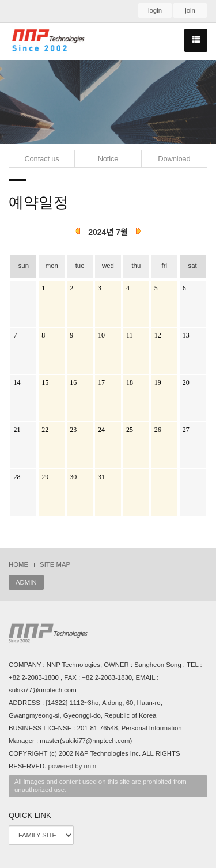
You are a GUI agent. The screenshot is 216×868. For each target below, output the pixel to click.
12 (158, 335)
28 (17, 477)
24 (101, 430)
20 (186, 382)
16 (73, 382)
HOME (18, 564)
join (190, 10)
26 (158, 430)
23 (73, 430)
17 (101, 382)
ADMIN (26, 582)
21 (17, 430)
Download (174, 159)
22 (45, 430)
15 (45, 382)
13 (186, 335)
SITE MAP (55, 564)
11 (130, 335)
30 (73, 477)
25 (130, 430)
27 (186, 430)
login (155, 10)
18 (130, 382)
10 (101, 335)
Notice (108, 159)
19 (158, 382)
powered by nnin (72, 766)
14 (17, 382)
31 (101, 477)
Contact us (41, 159)
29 (45, 477)
